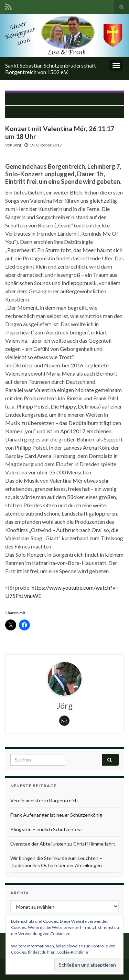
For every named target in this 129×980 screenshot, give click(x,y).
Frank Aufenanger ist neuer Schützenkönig (56, 815)
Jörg (17, 145)
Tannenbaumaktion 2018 (61, 112)
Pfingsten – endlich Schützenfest (46, 829)
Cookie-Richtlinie (72, 952)
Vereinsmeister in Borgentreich (44, 800)
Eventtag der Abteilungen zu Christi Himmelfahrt (63, 844)
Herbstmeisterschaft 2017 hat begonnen (68, 99)
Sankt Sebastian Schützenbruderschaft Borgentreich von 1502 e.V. (51, 69)
